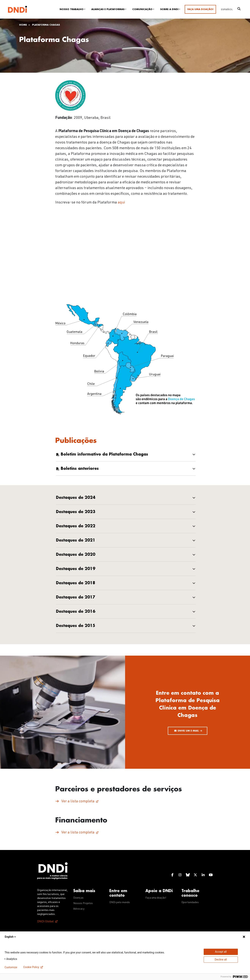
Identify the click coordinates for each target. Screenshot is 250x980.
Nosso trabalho (72, 9)
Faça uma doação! (200, 9)
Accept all (221, 952)
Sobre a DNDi (169, 9)
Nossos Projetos (83, 904)
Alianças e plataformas (108, 9)
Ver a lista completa (78, 802)
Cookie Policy (31, 967)
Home (23, 25)
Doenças (78, 898)
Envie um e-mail (190, 731)
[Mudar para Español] (227, 9)
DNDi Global (45, 922)
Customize (11, 967)
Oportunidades (190, 903)
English (11, 937)
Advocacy (79, 909)
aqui (121, 203)
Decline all (221, 960)
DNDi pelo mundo (120, 903)
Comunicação (142, 9)
